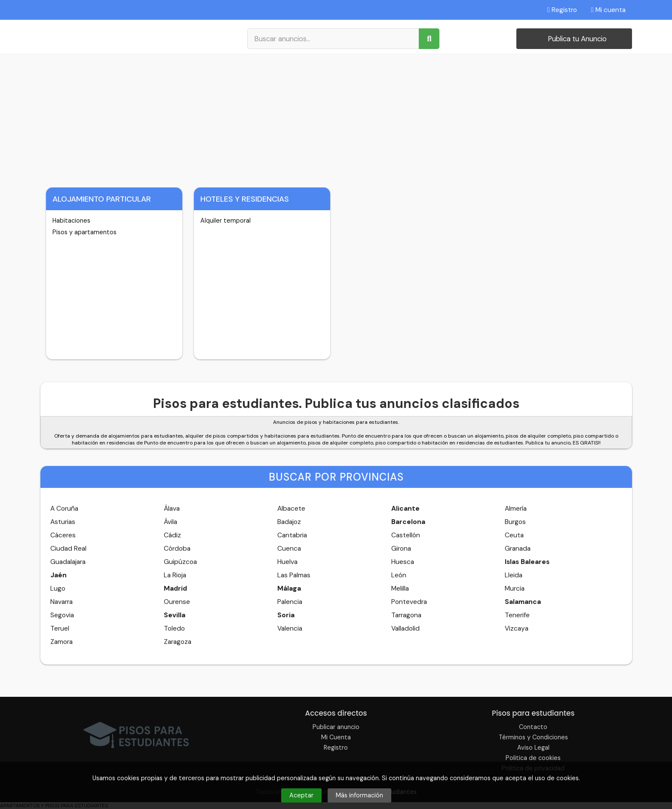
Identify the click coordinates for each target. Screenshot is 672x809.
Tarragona (406, 615)
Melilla (400, 588)
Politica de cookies (533, 758)
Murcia (515, 588)
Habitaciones (71, 221)
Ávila (170, 522)
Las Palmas (294, 575)
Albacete (291, 509)
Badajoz (289, 522)
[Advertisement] (336, 119)
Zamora (61, 642)
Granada (518, 549)
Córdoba (177, 549)
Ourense (177, 602)
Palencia (290, 602)
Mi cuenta (608, 10)
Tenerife (517, 615)
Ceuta (514, 535)
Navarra (61, 602)
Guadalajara (68, 562)
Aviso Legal (533, 748)
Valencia (290, 628)
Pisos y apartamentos (84, 232)
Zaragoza (178, 642)
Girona (401, 549)
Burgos (515, 522)
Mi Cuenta (336, 737)
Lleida (514, 575)
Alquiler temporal (226, 221)
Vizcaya (517, 628)
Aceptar (301, 795)
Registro (562, 10)
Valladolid (405, 628)
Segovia (62, 615)
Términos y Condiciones (533, 737)
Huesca (403, 562)
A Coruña (64, 509)
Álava (172, 509)
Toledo (174, 628)
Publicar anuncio (336, 727)
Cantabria (292, 535)
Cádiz (172, 535)
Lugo (58, 588)
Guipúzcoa (180, 562)
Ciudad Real (68, 549)
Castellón (406, 535)
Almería (516, 509)
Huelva (287, 562)
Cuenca (289, 549)
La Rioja (175, 575)
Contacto (533, 727)
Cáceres (63, 535)
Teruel (60, 628)
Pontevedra (409, 602)
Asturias (63, 522)
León (399, 575)
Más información (359, 795)
